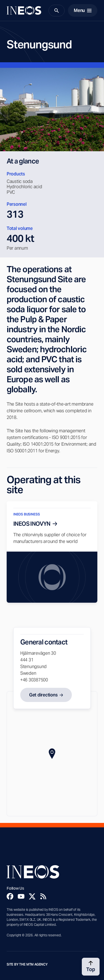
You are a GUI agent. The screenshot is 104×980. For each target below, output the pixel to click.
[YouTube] (21, 896)
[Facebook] (10, 896)
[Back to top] (91, 967)
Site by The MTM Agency (27, 964)
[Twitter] (32, 896)
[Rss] (43, 896)
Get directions (43, 695)
